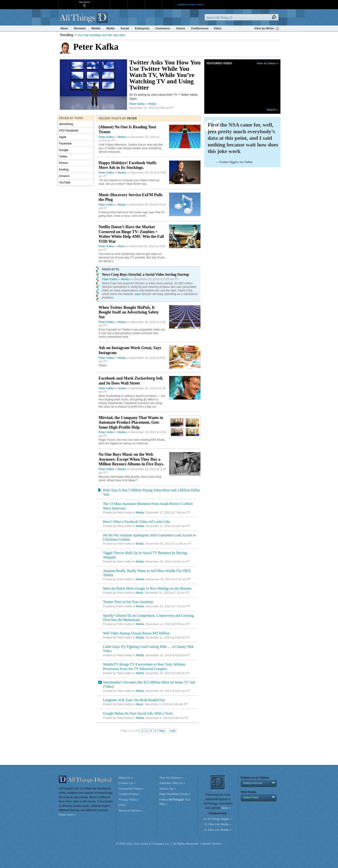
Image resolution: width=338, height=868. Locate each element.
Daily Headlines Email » (175, 794)
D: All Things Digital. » (218, 819)
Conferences (200, 28)
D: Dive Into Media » (218, 824)
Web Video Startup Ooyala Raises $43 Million (136, 633)
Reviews (80, 28)
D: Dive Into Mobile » (218, 830)
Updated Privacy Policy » (191, 4)
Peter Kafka (137, 104)
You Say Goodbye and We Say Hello (102, 35)
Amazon (64, 176)
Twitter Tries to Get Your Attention (128, 602)
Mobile (96, 28)
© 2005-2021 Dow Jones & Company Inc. (143, 844)
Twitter (63, 156)
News (64, 28)
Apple (63, 137)
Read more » (67, 815)
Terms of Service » (131, 811)
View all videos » (267, 63)
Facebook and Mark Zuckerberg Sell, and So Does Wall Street (131, 381)
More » (226, 808)
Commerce (163, 28)
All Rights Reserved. (186, 844)
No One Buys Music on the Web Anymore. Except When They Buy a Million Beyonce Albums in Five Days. (131, 459)
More (168, 4)
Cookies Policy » (129, 794)
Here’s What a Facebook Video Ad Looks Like (137, 522)
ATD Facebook (69, 130)
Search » (272, 110)
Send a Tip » (167, 789)
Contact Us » (127, 783)
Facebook (65, 143)
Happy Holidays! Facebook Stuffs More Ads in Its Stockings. (128, 165)
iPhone (63, 163)
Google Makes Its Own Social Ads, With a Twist (138, 713)
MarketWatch (102, 2)
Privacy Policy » (129, 800)
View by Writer (264, 28)
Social (125, 28)
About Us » (126, 778)
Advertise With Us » (172, 783)
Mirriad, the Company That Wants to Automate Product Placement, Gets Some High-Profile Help (131, 422)
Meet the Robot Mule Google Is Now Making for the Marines (147, 588)
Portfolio (138, 2)
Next (162, 731)
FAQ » (123, 805)
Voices (181, 28)
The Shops (84, 2)
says (138, 294)
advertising (66, 124)
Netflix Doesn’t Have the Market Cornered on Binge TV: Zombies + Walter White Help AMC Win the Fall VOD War (131, 234)
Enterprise (142, 28)
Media (111, 28)
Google (64, 150)
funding (64, 169)
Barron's (119, 2)
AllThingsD (84, 18)
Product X (153, 2)
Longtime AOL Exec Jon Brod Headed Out (134, 700)
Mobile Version (212, 844)
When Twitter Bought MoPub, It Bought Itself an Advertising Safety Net (129, 312)
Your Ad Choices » (171, 778)
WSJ (67, 2)
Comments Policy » (131, 789)
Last (173, 731)
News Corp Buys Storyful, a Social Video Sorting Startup (145, 274)
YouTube (65, 182)
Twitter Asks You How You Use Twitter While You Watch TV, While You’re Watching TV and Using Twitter (165, 75)
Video (218, 28)
